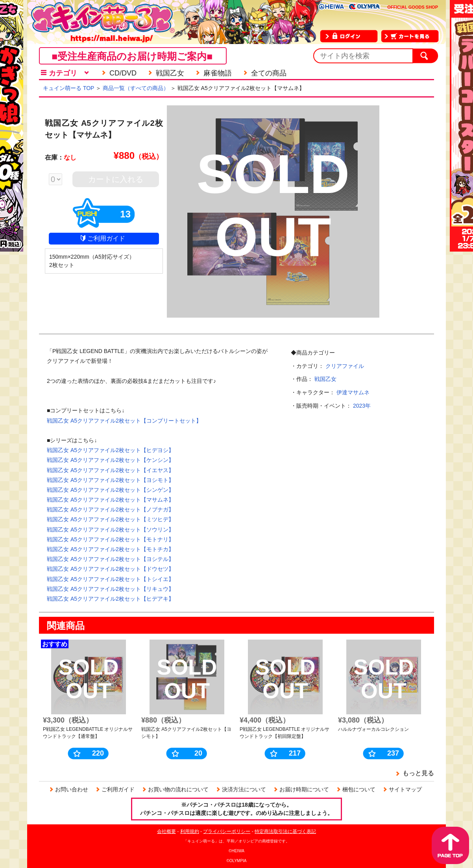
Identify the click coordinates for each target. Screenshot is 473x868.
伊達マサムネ (353, 392)
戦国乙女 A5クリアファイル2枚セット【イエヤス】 (110, 470)
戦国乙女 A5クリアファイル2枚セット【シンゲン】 (110, 490)
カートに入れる (116, 179)
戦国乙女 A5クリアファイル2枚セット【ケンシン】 (110, 460)
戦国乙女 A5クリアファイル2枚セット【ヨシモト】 (110, 480)
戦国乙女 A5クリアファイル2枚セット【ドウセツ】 (110, 569)
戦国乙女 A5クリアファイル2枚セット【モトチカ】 (110, 549)
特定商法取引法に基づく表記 (285, 831)
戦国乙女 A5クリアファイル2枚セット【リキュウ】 (110, 589)
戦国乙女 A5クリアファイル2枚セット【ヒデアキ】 (110, 599)
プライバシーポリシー (227, 831)
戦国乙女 (325, 379)
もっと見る (418, 773)
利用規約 (190, 831)
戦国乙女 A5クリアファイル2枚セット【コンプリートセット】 (124, 421)
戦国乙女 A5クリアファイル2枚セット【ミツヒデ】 (110, 519)
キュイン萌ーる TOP (68, 88)
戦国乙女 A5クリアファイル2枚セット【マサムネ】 (110, 500)
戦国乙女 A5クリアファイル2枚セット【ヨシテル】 (110, 559)
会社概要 (166, 831)
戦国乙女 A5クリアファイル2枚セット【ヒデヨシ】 (110, 450)
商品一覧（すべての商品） (136, 88)
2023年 (362, 406)
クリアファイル (345, 366)
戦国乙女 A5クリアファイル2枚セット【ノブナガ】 (110, 509)
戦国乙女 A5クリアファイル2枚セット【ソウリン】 (110, 530)
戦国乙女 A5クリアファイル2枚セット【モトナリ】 (110, 539)
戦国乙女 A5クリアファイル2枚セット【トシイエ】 (110, 579)
